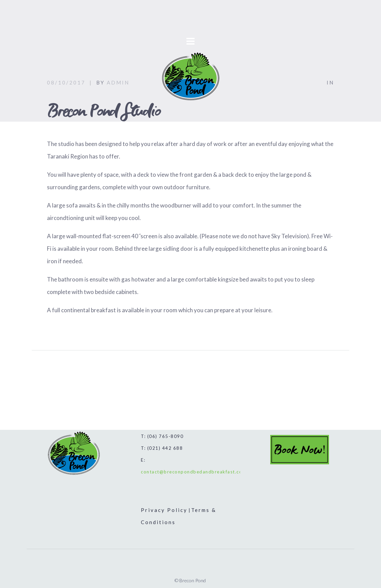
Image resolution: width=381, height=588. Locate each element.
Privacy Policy (164, 510)
